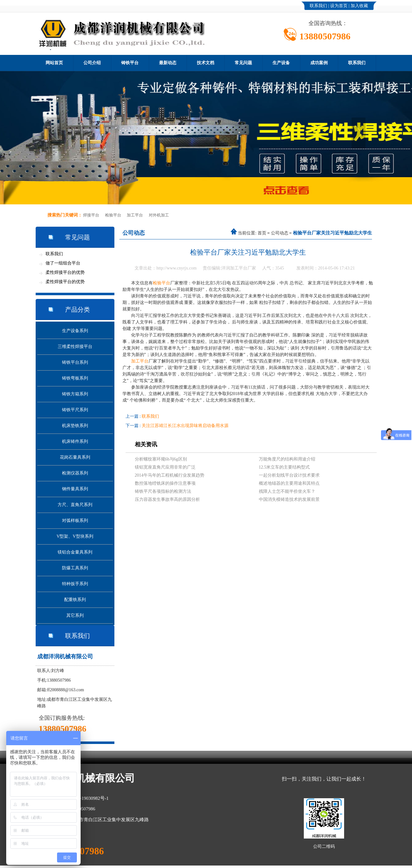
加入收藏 (359, 6)
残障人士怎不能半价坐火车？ (287, 491)
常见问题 (243, 63)
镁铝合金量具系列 (75, 552)
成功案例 (319, 63)
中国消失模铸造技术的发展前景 (289, 499)
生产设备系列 (75, 331)
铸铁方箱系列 (75, 394)
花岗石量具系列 (75, 457)
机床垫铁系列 (75, 426)
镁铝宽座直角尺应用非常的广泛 (165, 467)
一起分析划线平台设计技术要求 (289, 475)
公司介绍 (92, 63)
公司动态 (280, 233)
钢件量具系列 (75, 489)
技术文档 (206, 63)
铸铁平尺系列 (75, 410)
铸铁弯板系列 (75, 378)
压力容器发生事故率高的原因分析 (167, 499)
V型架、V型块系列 (75, 536)
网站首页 (54, 63)
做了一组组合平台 (63, 263)
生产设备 (281, 63)
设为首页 (339, 6)
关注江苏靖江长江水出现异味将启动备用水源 (185, 426)
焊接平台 (91, 215)
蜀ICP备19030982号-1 (87, 798)
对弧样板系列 (75, 521)
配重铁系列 (75, 600)
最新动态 (168, 63)
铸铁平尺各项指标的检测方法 (163, 491)
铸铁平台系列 (75, 362)
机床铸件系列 (75, 441)
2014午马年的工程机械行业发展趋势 (170, 475)
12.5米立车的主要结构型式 (284, 467)
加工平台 (135, 215)
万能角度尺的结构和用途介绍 (287, 459)
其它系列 (75, 615)
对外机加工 (159, 215)
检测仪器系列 (75, 473)
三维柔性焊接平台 (75, 347)
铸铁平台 (130, 63)
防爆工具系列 (75, 568)
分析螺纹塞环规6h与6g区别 (161, 459)
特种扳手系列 (75, 584)
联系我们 (318, 6)
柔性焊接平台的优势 (65, 272)
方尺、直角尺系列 (75, 505)
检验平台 (113, 215)
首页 (262, 233)
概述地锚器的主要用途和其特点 (289, 483)
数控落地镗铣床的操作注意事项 (165, 483)
